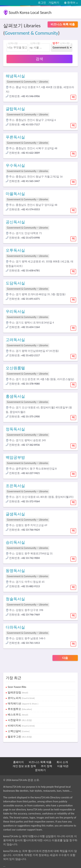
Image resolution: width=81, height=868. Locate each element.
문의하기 (40, 770)
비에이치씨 (21, 726)
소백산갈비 (19, 731)
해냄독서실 (15, 76)
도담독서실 (15, 283)
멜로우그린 (20, 737)
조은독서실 (15, 486)
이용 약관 (63, 766)
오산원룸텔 (15, 368)
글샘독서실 (15, 514)
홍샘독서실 (15, 396)
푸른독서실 (15, 137)
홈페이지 (18, 762)
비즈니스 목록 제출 (40, 762)
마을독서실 (15, 194)
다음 (65, 658)
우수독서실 (15, 165)
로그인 (42, 3)
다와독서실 (15, 627)
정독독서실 (15, 429)
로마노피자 (21, 698)
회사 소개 (62, 762)
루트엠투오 (20, 709)
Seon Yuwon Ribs (17, 687)
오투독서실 (15, 250)
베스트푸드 (18, 715)
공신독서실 (15, 222)
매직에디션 (23, 703)
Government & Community (31, 33)
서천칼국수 (20, 720)
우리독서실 (15, 311)
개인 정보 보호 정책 (24, 766)
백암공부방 (15, 457)
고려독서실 (15, 340)
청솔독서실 (15, 599)
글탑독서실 (15, 109)
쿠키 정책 (46, 766)
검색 (39, 59)
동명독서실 (15, 571)
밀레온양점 (18, 692)
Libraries (44, 82)
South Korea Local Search (30, 12)
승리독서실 (15, 542)
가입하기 (54, 3)
